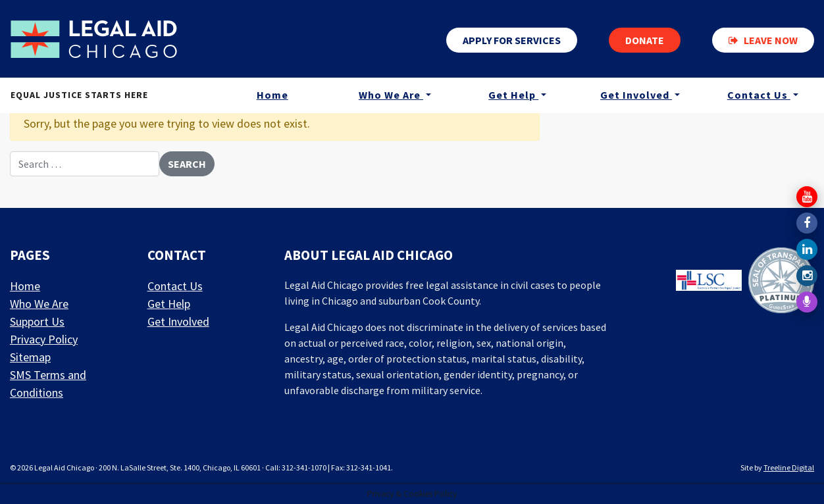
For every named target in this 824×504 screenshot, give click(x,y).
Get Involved (636, 95)
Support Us (37, 321)
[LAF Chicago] (94, 39)
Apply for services (512, 40)
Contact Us (759, 95)
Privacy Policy (44, 339)
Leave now (763, 40)
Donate (645, 40)
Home (272, 95)
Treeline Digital (789, 467)
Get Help (513, 95)
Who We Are (391, 95)
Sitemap (30, 357)
